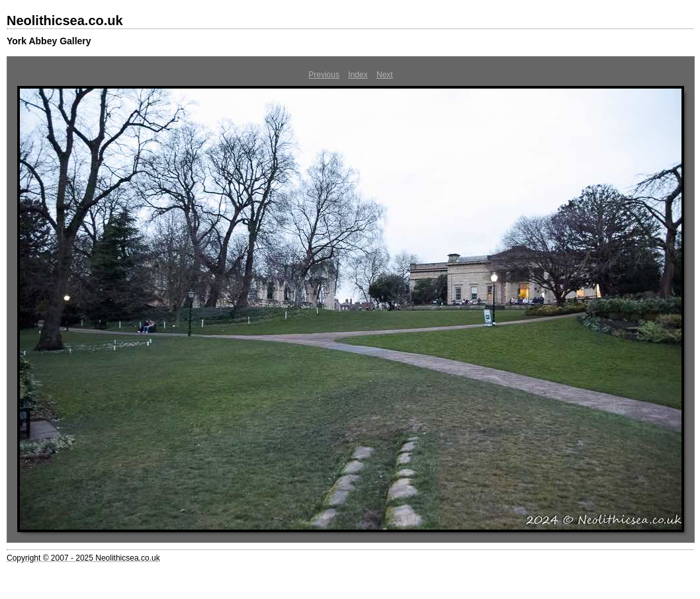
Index (358, 75)
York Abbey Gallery (49, 41)
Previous (324, 75)
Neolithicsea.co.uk (65, 20)
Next (385, 75)
